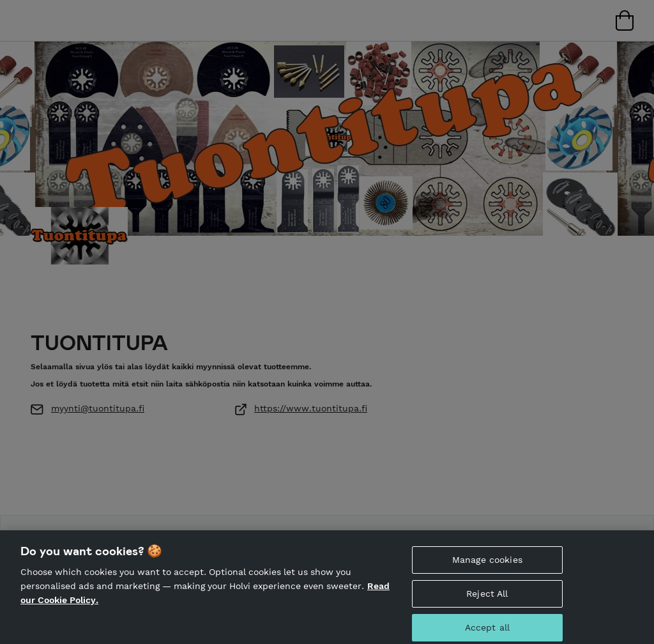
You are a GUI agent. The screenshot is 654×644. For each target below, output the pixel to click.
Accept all (487, 630)
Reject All (487, 596)
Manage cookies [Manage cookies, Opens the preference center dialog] (487, 562)
